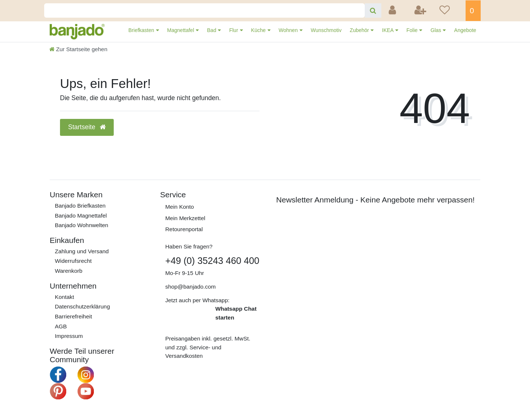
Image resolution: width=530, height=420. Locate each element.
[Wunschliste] (450, 11)
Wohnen (289, 30)
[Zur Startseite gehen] (78, 49)
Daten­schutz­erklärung (82, 306)
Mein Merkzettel (185, 218)
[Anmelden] (393, 11)
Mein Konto (180, 207)
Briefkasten (142, 30)
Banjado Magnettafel (81, 216)
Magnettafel (181, 30)
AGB (61, 326)
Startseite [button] (87, 127)
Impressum (69, 336)
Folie (413, 30)
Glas (437, 30)
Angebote (465, 30)
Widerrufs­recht (73, 261)
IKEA (388, 30)
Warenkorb (69, 271)
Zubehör (360, 30)
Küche (259, 30)
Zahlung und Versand (82, 251)
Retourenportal (184, 229)
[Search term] (204, 10)
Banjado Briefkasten (80, 206)
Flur (234, 30)
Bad (213, 30)
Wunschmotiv (326, 30)
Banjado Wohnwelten (82, 225)
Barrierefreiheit (73, 316)
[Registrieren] (421, 11)
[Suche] (373, 10)
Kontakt (64, 297)
